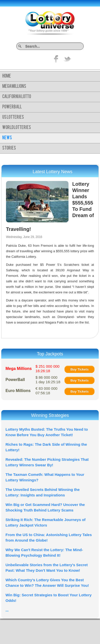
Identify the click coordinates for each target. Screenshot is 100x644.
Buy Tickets (80, 369)
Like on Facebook (56, 59)
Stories (9, 148)
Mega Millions (14, 87)
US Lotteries (13, 117)
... (7, 610)
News (7, 138)
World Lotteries (17, 128)
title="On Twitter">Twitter (67, 59)
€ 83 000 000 (46, 391)
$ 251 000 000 (47, 369)
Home (7, 76)
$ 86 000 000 (48, 380)
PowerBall (12, 107)
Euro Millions (18, 391)
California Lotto (17, 97)
